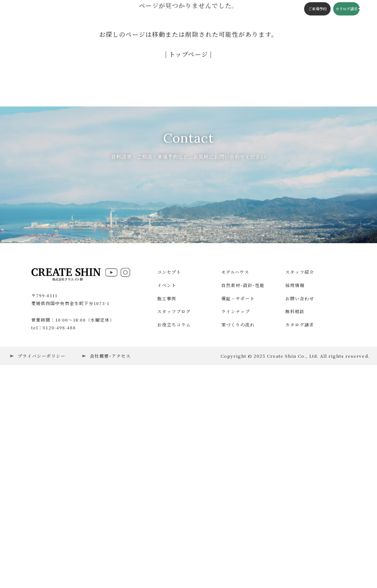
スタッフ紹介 (300, 476)
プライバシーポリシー (42, 560)
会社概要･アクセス (110, 560)
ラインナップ (236, 515)
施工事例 (106, 9)
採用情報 (295, 489)
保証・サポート (238, 502)
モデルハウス (235, 476)
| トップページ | (188, 54)
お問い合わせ (300, 502)
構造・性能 (155, 9)
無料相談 (295, 515)
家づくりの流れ (238, 529)
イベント (86, 9)
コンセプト (130, 9)
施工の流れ (230, 9)
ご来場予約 (311, 9)
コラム (209, 9)
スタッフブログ (184, 9)
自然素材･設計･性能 (243, 489)
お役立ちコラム (174, 529)
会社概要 (253, 9)
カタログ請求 (340, 9)
